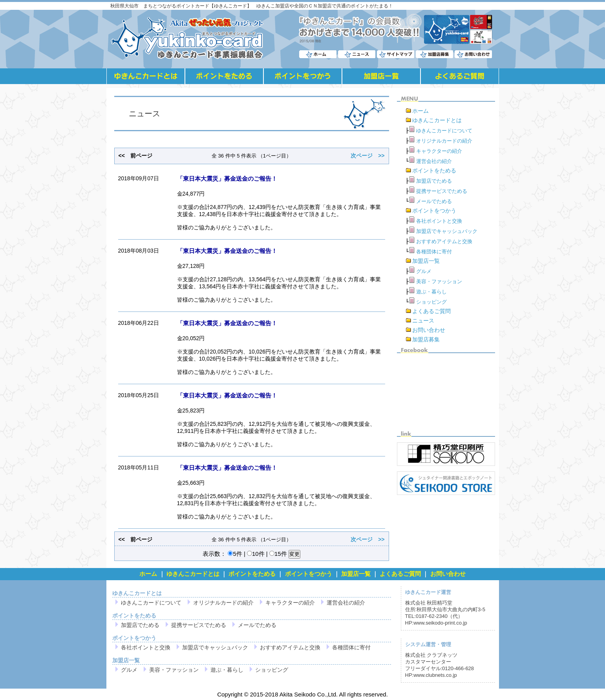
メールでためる (434, 201)
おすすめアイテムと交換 (444, 241)
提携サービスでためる (442, 191)
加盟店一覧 (426, 261)
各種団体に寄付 (434, 252)
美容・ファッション (439, 281)
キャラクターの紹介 (439, 151)
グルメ (424, 271)
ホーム (420, 111)
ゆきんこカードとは (437, 120)
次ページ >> (367, 156)
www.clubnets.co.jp (435, 675)
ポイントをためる (434, 170)
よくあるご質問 (431, 311)
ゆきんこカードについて (444, 131)
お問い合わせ (429, 330)
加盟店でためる (434, 181)
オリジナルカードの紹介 (444, 141)
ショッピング (431, 302)
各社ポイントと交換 (439, 221)
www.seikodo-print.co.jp (440, 623)
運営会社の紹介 (434, 161)
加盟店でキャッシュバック (447, 231)
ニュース (423, 321)
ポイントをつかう (434, 211)
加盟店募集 (426, 339)
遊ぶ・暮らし (431, 292)
